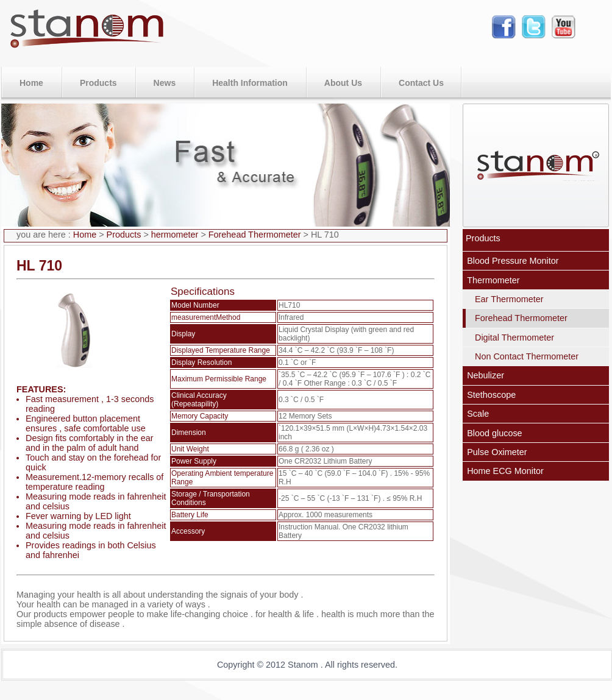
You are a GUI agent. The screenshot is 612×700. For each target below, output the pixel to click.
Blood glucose (494, 433)
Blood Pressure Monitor (513, 261)
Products (124, 235)
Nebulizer (486, 375)
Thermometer (493, 280)
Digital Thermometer (514, 338)
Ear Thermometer (509, 299)
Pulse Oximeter (497, 452)
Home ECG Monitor (505, 471)
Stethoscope (491, 395)
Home (85, 235)
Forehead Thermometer (256, 235)
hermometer (176, 235)
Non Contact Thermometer (527, 356)
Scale (478, 414)
